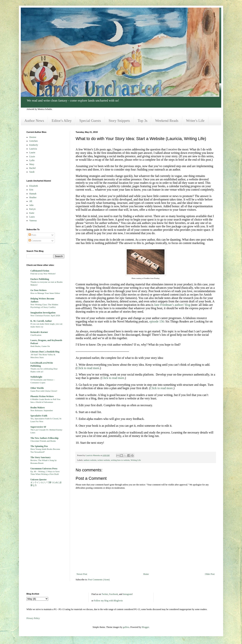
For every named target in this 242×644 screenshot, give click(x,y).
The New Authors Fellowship (44, 438)
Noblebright (36, 377)
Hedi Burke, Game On (40, 346)
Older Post (210, 574)
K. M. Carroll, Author (41, 321)
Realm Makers (38, 408)
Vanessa (33, 221)
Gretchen (33, 141)
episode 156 (157, 321)
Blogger (145, 627)
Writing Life (136, 460)
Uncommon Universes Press (44, 469)
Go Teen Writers (38, 290)
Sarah (32, 172)
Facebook (114, 594)
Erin (31, 190)
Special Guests (90, 121)
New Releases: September (42, 410)
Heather (33, 197)
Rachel (32, 168)
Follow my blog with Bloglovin (108, 601)
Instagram (127, 594)
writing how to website (120, 460)
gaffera (126, 627)
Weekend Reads (167, 121)
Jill (31, 201)
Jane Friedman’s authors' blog (172, 305)
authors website (90, 460)
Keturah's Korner (39, 332)
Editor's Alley (62, 121)
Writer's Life (195, 121)
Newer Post (82, 574)
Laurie (32, 153)
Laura (32, 217)
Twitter (105, 594)
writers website (104, 460)
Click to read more (88, 368)
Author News (34, 121)
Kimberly (34, 145)
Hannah (33, 194)
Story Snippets (119, 121)
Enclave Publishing (40, 279)
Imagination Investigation (43, 313)
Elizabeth (34, 186)
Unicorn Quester (39, 480)
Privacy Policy (33, 618)
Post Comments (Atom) (99, 580)
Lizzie (32, 157)
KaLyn (32, 209)
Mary (32, 164)
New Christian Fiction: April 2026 (45, 315)
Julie (31, 205)
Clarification (36, 335)
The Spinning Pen (39, 446)
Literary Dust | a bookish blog (45, 352)
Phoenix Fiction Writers (42, 396)
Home (146, 574)
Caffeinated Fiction (40, 271)
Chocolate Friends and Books (43, 441)
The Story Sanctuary (41, 457)
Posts (32, 235)
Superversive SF (38, 427)
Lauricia (33, 149)
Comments (35, 241)
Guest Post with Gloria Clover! (44, 391)
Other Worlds (37, 388)
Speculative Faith (39, 416)
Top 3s (143, 121)
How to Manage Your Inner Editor (45, 293)
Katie (32, 213)
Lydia (32, 160)
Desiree (33, 137)
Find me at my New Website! (43, 274)
